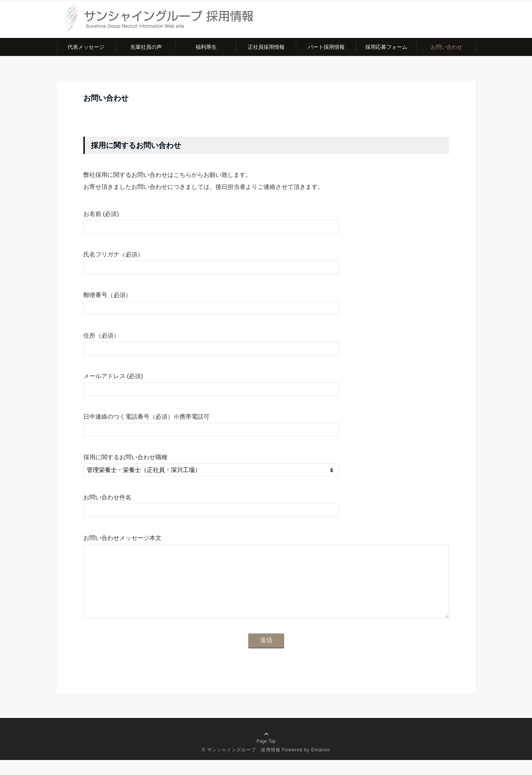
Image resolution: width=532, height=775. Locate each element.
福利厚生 (206, 47)
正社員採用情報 (266, 47)
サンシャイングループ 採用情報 (244, 765)
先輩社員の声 (146, 47)
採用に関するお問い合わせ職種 (125, 457)
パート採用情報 (326, 47)
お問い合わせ (446, 47)
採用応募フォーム (386, 47)
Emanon (321, 765)
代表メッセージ (86, 47)
